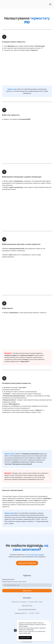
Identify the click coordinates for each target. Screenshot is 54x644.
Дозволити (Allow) (25, 638)
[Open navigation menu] (50, 4)
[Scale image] (27, 70)
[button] (27, 563)
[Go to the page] (4, 4)
